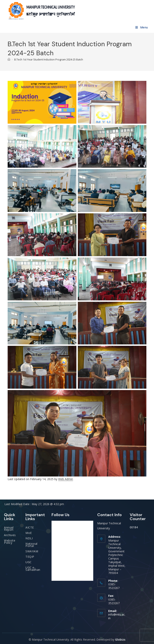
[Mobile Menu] (142, 27)
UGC (29, 562)
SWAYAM (32, 551)
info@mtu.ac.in (117, 616)
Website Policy (10, 542)
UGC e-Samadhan (33, 569)
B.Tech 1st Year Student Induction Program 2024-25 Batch (49, 59)
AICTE (30, 527)
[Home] (9, 59)
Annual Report (9, 529)
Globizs (120, 639)
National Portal (31, 545)
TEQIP (30, 557)
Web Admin (66, 479)
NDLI (29, 538)
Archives (10, 535)
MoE (29, 533)
